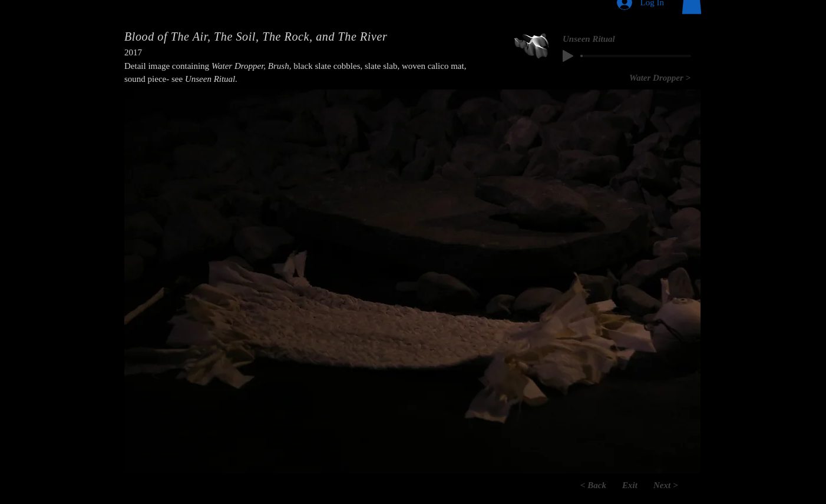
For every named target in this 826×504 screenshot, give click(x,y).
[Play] (568, 56)
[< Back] (583, 485)
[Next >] (677, 485)
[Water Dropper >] (660, 78)
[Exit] (630, 485)
